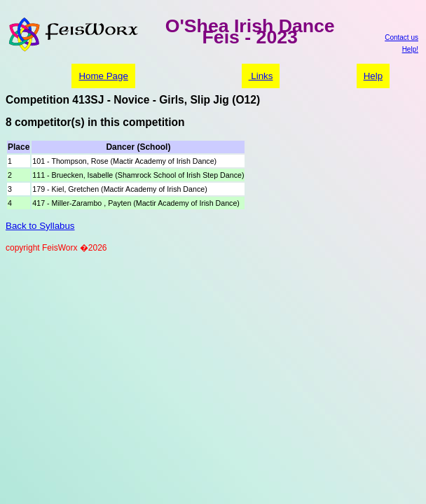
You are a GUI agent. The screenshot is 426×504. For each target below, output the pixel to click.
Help (373, 76)
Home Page (103, 76)
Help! (410, 49)
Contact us (401, 37)
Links (261, 76)
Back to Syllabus (40, 226)
